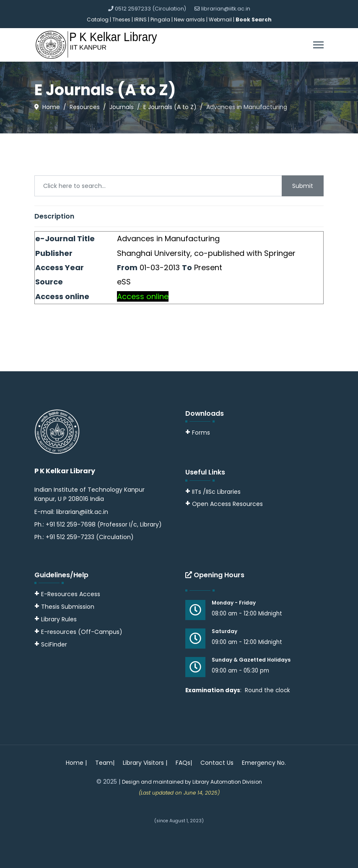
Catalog (98, 20)
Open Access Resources (227, 504)
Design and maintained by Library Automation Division (192, 782)
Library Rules (56, 619)
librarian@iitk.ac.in (226, 9)
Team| (105, 763)
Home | (76, 763)
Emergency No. (264, 763)
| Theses (120, 20)
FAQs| (184, 763)
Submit (303, 186)
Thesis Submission (68, 607)
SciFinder (51, 644)
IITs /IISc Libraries (216, 492)
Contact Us (217, 763)
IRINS (141, 20)
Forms (198, 433)
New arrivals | (191, 20)
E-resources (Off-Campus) (82, 632)
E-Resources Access (71, 594)
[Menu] (318, 45)
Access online (143, 296)
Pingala (160, 20)
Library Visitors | (145, 763)
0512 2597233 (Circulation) (150, 9)
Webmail (220, 20)
